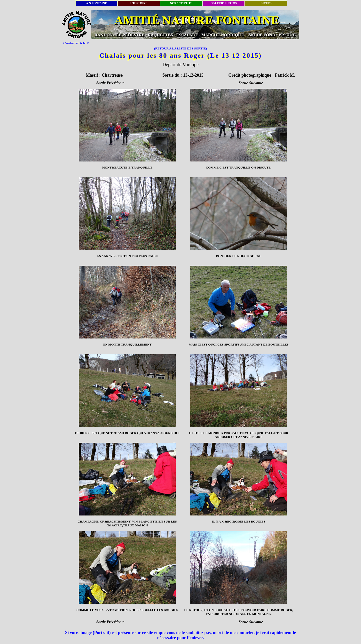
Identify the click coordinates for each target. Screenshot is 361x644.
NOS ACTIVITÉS (181, 3)
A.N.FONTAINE (96, 3)
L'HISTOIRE (139, 3)
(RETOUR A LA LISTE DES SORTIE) (180, 48)
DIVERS (266, 3)
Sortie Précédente (110, 83)
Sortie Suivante (251, 83)
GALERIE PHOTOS (224, 3)
